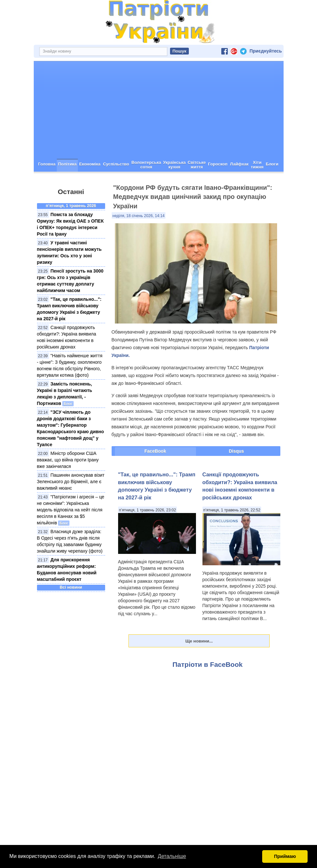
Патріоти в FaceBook (208, 664)
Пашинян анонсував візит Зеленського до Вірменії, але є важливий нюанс (71, 482)
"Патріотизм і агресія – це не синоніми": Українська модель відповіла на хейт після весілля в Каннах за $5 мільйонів (71, 510)
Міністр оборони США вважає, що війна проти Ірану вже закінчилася (68, 460)
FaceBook (155, 451)
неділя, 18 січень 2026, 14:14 (139, 216)
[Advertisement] (159, 110)
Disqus (236, 451)
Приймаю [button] (285, 856)
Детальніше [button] (172, 856)
